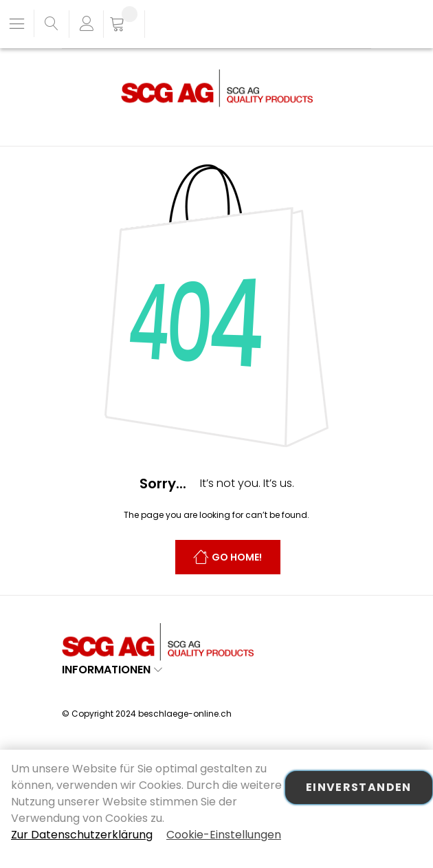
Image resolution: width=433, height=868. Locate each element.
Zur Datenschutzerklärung (82, 835)
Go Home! (237, 558)
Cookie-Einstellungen (224, 835)
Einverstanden (359, 787)
